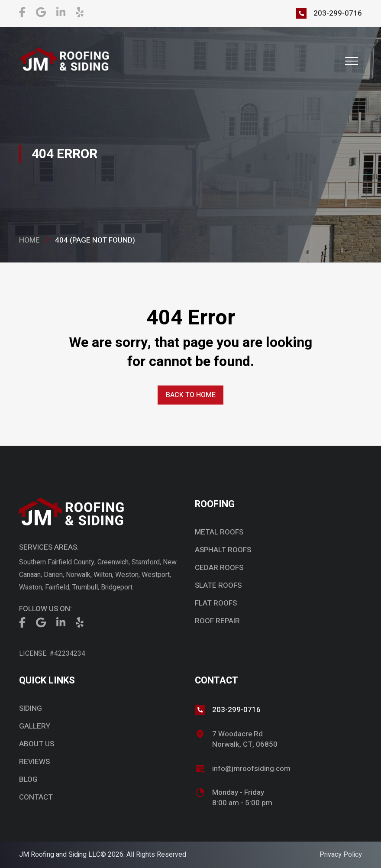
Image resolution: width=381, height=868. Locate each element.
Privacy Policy (341, 855)
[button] (352, 61)
